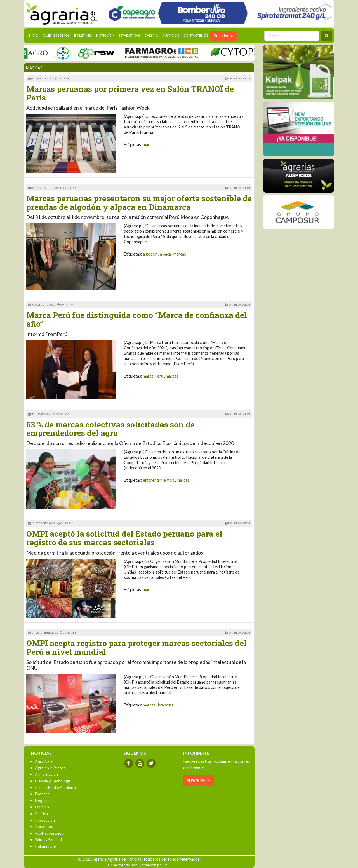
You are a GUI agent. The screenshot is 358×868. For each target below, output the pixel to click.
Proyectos (44, 826)
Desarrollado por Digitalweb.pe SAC (139, 865)
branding (166, 705)
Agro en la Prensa (50, 768)
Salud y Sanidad (48, 840)
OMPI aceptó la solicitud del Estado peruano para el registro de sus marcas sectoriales (124, 538)
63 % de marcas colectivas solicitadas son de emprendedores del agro (110, 429)
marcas (149, 145)
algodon (150, 254)
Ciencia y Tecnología (53, 781)
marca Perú (153, 376)
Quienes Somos (56, 35)
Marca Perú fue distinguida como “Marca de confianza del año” (137, 319)
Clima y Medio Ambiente (56, 787)
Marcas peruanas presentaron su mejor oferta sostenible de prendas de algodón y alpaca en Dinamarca (139, 203)
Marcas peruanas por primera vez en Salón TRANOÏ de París (130, 93)
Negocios (43, 800)
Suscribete (224, 36)
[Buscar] (292, 36)
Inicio (34, 35)
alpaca (165, 254)
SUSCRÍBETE (199, 781)
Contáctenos (196, 35)
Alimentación (46, 774)
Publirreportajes (49, 833)
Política (41, 814)
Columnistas (46, 846)
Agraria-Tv (44, 761)
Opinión (42, 807)
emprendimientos (159, 480)
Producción (45, 820)
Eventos (42, 794)
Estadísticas (129, 35)
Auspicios (171, 35)
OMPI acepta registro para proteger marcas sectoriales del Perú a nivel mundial (136, 647)
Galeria (151, 35)
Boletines (83, 35)
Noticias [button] (104, 35)
